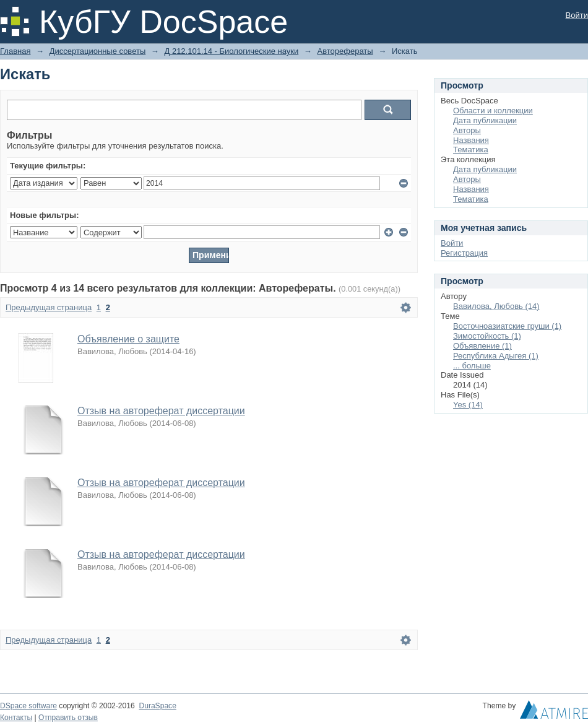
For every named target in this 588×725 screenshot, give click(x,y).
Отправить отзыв (68, 718)
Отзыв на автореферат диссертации (161, 411)
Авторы (467, 130)
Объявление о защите (128, 339)
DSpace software (28, 706)
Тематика (471, 150)
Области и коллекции (493, 111)
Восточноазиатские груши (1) (507, 326)
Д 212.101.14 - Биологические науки (231, 51)
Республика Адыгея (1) (496, 356)
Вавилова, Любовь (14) (496, 306)
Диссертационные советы (98, 51)
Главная (15, 51)
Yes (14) (468, 405)
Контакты (16, 718)
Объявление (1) (482, 346)
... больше (472, 366)
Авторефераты (345, 51)
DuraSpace (157, 706)
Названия (471, 140)
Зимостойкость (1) (487, 336)
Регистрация (464, 253)
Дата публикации (485, 120)
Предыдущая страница (49, 307)
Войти (577, 15)
